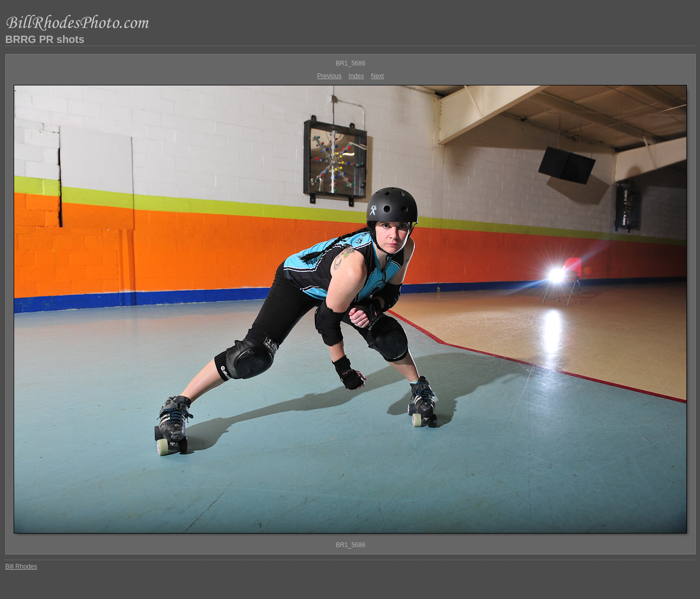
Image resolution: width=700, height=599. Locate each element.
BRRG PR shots (45, 39)
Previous (329, 76)
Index (356, 76)
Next (378, 76)
